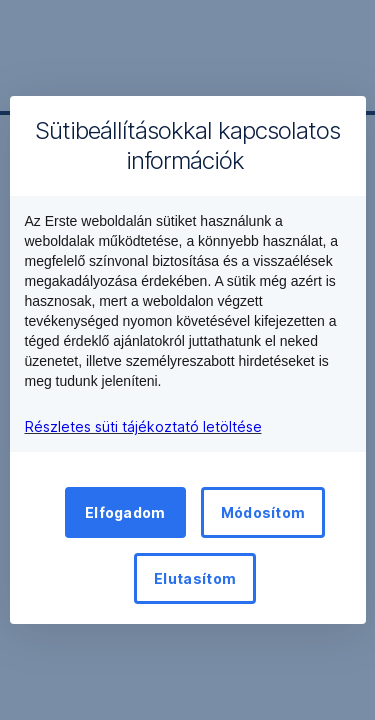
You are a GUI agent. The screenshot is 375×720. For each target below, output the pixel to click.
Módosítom (263, 512)
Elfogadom (125, 512)
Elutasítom (195, 578)
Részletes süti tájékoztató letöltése (143, 426)
